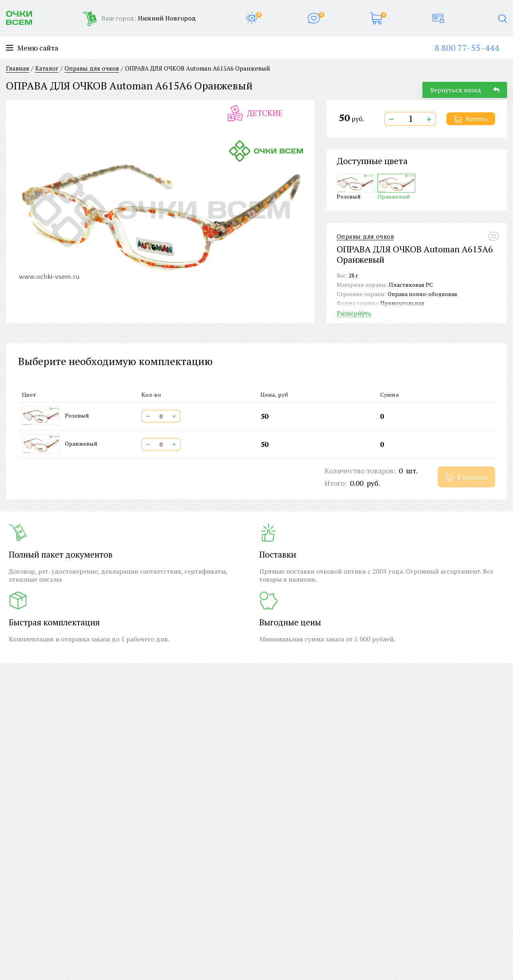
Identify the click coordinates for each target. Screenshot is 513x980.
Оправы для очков (365, 236)
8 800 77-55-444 (467, 48)
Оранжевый (396, 187)
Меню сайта (32, 48)
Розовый (355, 187)
